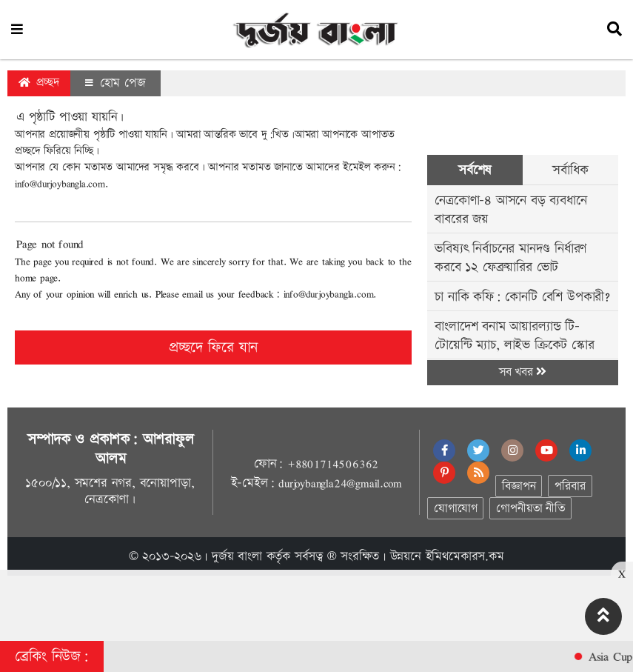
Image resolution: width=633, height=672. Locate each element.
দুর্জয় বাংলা (237, 556)
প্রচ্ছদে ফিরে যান (213, 347)
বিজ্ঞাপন (519, 486)
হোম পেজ (115, 83)
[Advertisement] (317, 603)
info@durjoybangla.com (60, 183)
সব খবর (523, 372)
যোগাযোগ (455, 509)
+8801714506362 (333, 464)
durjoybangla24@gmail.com (340, 483)
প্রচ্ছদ (39, 83)
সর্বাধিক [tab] (570, 170)
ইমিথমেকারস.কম (465, 556)
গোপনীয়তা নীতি (530, 509)
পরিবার (570, 486)
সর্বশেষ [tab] (475, 170)
